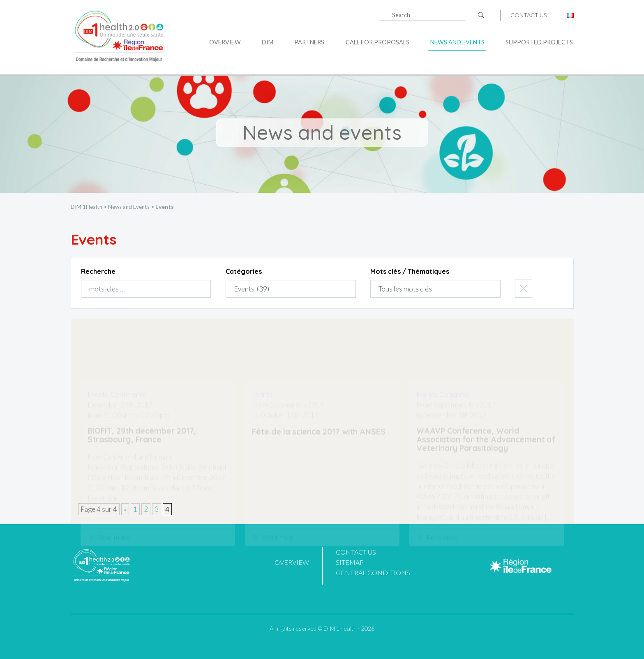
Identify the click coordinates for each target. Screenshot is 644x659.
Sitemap (350, 562)
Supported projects (539, 42)
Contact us (529, 15)
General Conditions (373, 572)
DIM (268, 42)
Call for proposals (377, 42)
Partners (309, 42)
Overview (225, 42)
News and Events (457, 42)
